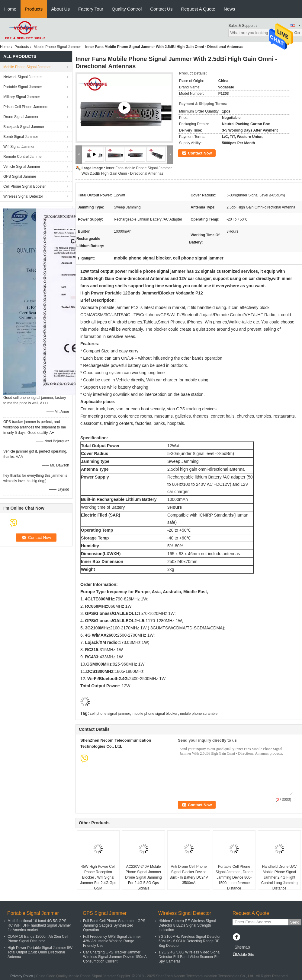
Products (34, 9)
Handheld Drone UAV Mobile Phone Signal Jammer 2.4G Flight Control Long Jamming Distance (280, 877)
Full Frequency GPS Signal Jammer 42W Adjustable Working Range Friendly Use (112, 941)
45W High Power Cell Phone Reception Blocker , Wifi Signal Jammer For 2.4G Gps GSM (98, 877)
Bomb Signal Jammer (21, 137)
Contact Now (200, 153)
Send (295, 922)
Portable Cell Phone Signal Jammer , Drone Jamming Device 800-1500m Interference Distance (234, 877)
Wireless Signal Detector (23, 196)
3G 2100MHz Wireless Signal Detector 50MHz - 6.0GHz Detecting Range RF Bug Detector (190, 941)
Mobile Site (243, 955)
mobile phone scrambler (199, 714)
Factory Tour (91, 9)
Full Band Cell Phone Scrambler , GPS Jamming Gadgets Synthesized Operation (114, 925)
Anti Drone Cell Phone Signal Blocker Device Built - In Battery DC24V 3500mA (189, 875)
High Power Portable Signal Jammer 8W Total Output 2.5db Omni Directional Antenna (40, 952)
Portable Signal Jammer (23, 87)
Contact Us (161, 9)
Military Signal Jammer (22, 97)
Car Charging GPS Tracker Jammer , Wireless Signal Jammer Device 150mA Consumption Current (115, 957)
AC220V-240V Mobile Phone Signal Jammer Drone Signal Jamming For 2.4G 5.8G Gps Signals (143, 877)
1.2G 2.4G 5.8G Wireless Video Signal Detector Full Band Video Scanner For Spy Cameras (190, 957)
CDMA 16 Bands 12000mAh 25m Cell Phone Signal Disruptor (38, 939)
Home (10, 9)
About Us (60, 9)
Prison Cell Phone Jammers (26, 107)
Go (297, 33)
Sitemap (242, 947)
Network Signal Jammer (22, 77)
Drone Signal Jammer (21, 117)
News (230, 9)
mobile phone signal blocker (155, 714)
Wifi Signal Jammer (19, 147)
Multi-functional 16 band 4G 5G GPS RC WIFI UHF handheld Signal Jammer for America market (39, 925)
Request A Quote (198, 9)
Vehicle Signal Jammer (22, 167)
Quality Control (127, 9)
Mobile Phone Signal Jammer (57, 47)
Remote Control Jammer (23, 157)
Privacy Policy (22, 976)
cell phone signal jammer (110, 714)
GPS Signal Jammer (20, 177)
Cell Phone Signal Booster (24, 186)
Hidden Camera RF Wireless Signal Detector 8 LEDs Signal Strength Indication (187, 925)
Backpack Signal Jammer (24, 127)
